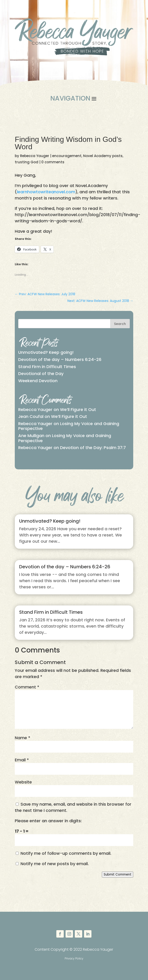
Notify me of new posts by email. (55, 864)
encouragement (67, 156)
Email (22, 760)
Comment (27, 687)
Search (120, 324)
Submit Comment (118, 874)
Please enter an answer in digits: (48, 821)
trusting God (27, 162)
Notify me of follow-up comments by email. (66, 853)
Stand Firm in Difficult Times (47, 367)
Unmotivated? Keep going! (46, 352)
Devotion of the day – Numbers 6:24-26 (60, 359)
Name (23, 738)
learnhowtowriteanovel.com (46, 192)
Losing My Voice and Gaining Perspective (69, 426)
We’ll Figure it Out (78, 410)
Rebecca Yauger (35, 156)
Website (23, 782)
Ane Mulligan (31, 436)
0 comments (53, 162)
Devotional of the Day (41, 374)
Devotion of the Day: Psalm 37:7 (93, 448)
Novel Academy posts (103, 156)
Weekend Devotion (38, 381)
